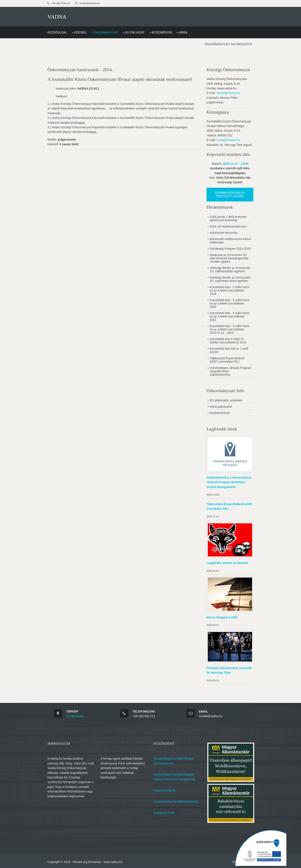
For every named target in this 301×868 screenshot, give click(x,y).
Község (81, 32)
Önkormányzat (106, 32)
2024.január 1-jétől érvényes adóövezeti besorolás (228, 218)
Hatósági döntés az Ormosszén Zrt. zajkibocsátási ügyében (230, 269)
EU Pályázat (136, 32)
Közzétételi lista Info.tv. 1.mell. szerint (229, 350)
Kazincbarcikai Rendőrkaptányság (176, 800)
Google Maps (76, 715)
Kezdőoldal (58, 32)
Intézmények (163, 32)
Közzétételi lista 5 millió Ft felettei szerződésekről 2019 (228, 340)
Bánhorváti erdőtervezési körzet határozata (230, 240)
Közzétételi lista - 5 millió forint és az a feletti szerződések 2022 (229, 316)
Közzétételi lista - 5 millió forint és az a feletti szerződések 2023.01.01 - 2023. (229, 329)
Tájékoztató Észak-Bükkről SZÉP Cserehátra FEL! (227, 360)
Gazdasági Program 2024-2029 (230, 248)
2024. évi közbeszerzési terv (228, 226)
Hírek (184, 32)
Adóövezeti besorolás (223, 232)
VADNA (58, 17)
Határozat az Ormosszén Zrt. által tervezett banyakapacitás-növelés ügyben (229, 258)
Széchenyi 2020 (164, 811)
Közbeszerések (219, 412)
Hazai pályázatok (221, 406)
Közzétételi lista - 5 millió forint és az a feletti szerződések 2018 (229, 290)
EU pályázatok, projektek (226, 400)
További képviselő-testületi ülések (230, 194)
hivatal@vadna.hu (228, 93)
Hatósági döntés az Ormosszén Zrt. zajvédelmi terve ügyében (230, 279)
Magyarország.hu (165, 789)
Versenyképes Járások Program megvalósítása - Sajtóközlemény (226, 371)
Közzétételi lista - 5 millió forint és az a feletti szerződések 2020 (229, 303)
